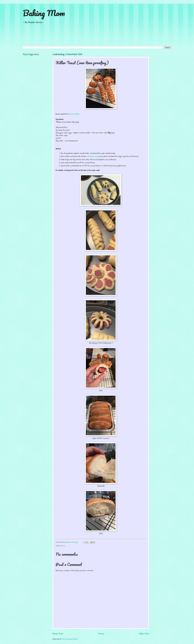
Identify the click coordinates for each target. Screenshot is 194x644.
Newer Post (58, 634)
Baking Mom (44, 13)
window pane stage (93, 156)
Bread (63, 546)
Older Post (144, 634)
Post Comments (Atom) (70, 639)
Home (101, 634)
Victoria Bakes (75, 114)
